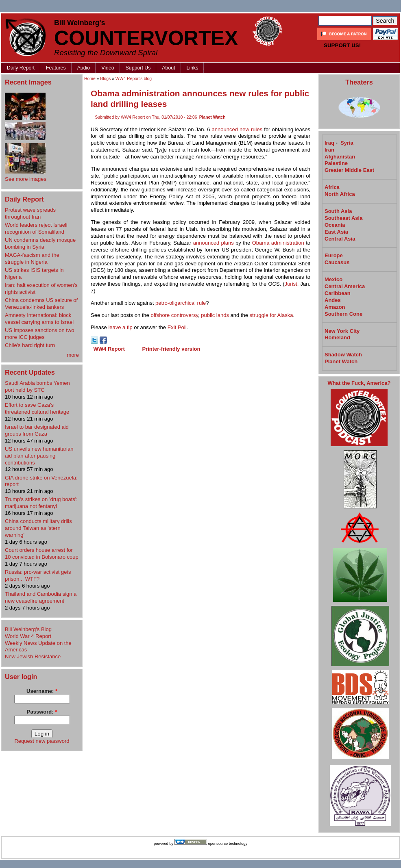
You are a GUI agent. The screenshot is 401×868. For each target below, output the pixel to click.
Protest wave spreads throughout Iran (30, 213)
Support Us (138, 68)
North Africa (340, 194)
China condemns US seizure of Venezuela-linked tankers (41, 304)
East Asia (336, 232)
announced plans (214, 243)
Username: (42, 691)
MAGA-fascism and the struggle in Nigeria (32, 258)
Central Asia (340, 239)
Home (90, 79)
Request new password (42, 741)
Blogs (105, 79)
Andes (333, 300)
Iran (329, 150)
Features (56, 68)
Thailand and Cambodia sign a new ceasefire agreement (41, 597)
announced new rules (237, 129)
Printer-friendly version (171, 349)
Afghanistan (340, 157)
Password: (42, 712)
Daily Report (21, 68)
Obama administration (278, 243)
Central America (345, 286)
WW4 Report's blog (134, 79)
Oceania (335, 225)
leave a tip (120, 327)
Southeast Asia (343, 218)
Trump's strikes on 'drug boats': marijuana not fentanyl (41, 503)
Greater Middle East (349, 170)
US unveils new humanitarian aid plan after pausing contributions (39, 456)
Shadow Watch (343, 355)
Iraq (329, 143)
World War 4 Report (28, 636)
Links (193, 68)
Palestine (336, 163)
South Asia (338, 211)
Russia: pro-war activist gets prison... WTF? (38, 575)
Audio (84, 68)
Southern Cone (343, 314)
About (168, 68)
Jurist (291, 284)
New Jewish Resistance (33, 656)
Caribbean (338, 293)
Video (108, 68)
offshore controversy (174, 315)
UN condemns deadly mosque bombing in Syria (40, 243)
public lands (215, 315)
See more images (26, 179)
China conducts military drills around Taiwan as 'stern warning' (38, 528)
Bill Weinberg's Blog (28, 629)
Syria (347, 143)
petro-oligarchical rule (181, 303)
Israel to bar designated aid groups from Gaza (37, 430)
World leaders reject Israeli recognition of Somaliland (36, 228)
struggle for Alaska (271, 315)
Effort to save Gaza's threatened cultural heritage (37, 408)
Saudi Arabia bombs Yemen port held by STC (37, 386)
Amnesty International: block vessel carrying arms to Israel (39, 319)
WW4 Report (109, 349)
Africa (332, 187)
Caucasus (337, 262)
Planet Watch (212, 117)
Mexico (333, 279)
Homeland (337, 337)
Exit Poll (177, 327)
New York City (342, 331)
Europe (334, 255)
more (73, 355)
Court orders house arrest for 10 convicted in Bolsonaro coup (42, 553)
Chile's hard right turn (30, 345)
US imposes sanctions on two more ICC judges (40, 334)
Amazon (335, 307)
